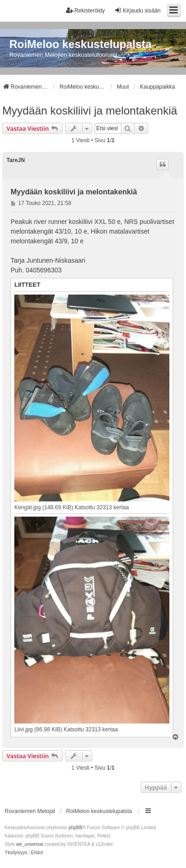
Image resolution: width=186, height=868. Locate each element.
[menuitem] (16, 853)
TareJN (16, 160)
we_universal (30, 844)
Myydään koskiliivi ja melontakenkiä (90, 111)
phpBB (75, 828)
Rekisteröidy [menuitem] (85, 10)
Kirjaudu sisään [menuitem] (138, 10)
